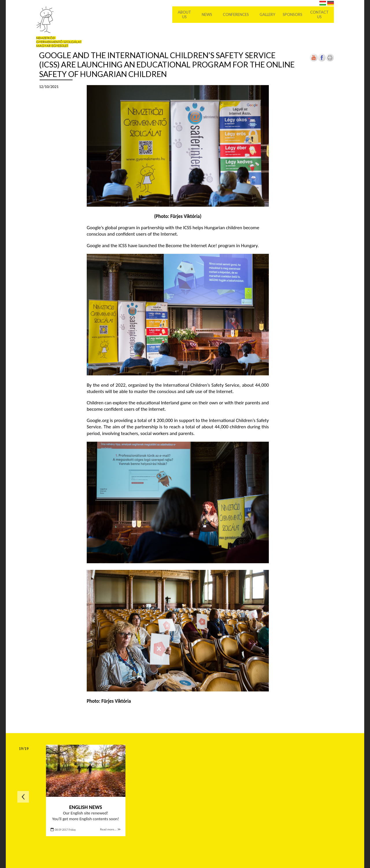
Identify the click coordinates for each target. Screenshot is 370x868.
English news (86, 807)
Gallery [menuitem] (267, 14)
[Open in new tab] (322, 60)
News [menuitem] (207, 14)
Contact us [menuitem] (319, 14)
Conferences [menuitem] (236, 14)
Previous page (23, 797)
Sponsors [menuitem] (293, 14)
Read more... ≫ (110, 829)
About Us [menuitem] (184, 14)
